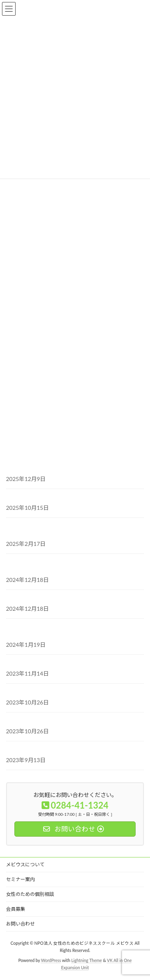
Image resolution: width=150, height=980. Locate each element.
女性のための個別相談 (30, 894)
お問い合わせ (20, 924)
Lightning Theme (87, 960)
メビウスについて (25, 864)
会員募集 (16, 909)
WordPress (51, 960)
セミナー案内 (20, 879)
